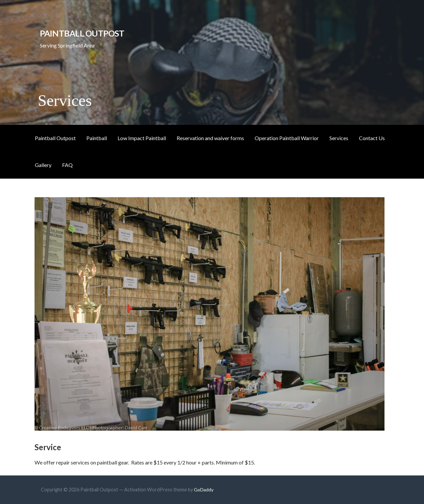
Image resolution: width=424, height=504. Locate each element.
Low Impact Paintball (142, 138)
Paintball (97, 138)
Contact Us (372, 138)
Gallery (43, 165)
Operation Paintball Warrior (287, 138)
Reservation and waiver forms (210, 138)
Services (339, 138)
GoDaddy (204, 490)
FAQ (67, 165)
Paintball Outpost (82, 33)
